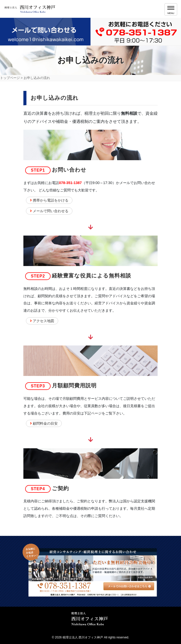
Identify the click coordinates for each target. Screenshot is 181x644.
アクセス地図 (42, 321)
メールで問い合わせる (49, 211)
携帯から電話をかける (49, 200)
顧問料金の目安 (44, 423)
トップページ (10, 78)
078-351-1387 (70, 183)
